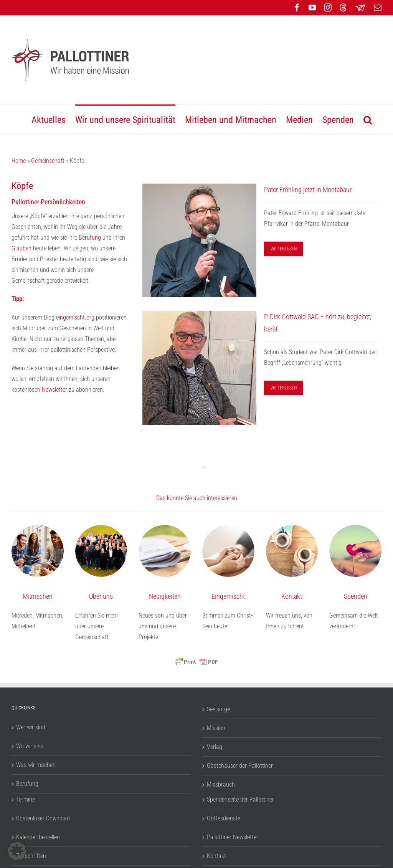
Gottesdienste (224, 818)
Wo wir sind (30, 746)
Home (19, 161)
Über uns (101, 596)
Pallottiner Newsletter (233, 837)
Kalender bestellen (38, 837)
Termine (26, 799)
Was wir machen (36, 765)
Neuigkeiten (165, 596)
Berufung (90, 238)
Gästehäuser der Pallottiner (240, 766)
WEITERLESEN (284, 249)
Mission (216, 728)
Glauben (21, 248)
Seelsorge (218, 709)
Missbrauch (221, 784)
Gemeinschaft (48, 161)
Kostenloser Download (43, 818)
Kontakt (292, 596)
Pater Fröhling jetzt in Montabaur (308, 190)
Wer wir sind (31, 727)
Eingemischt (228, 596)
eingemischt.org (75, 317)
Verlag (215, 747)
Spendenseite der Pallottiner (240, 799)
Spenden (356, 596)
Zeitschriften (31, 856)
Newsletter (55, 390)
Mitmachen (38, 596)
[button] (368, 119)
